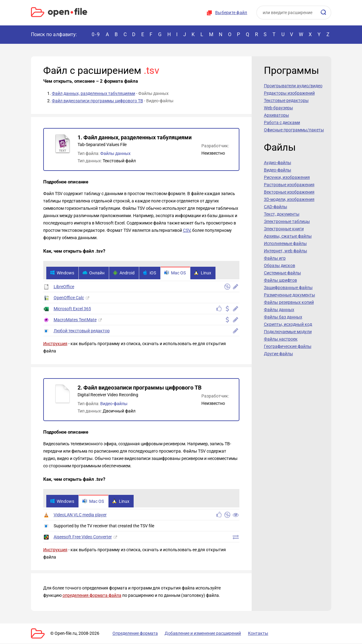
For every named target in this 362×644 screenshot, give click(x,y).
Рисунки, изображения (287, 177)
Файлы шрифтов (280, 280)
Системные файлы (282, 273)
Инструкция (55, 344)
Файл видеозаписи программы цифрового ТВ (97, 101)
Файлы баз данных (283, 317)
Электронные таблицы (287, 221)
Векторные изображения (289, 192)
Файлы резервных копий (289, 302)
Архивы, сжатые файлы (288, 236)
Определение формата (133, 634)
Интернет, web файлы (286, 251)
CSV (187, 230)
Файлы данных (115, 153)
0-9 (96, 34)
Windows (62, 273)
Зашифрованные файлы (288, 288)
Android (125, 273)
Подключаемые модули (288, 332)
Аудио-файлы (278, 163)
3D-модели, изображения (289, 199)
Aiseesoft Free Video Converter (83, 537)
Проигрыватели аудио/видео (293, 86)
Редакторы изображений (289, 93)
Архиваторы (276, 115)
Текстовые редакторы (286, 100)
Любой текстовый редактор (82, 331)
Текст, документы (282, 214)
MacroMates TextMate (75, 320)
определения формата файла (92, 596)
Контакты (253, 634)
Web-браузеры (278, 108)
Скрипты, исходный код (288, 324)
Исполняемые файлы (285, 243)
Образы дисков (280, 266)
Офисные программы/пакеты (294, 130)
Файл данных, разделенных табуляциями (93, 93)
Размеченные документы (290, 295)
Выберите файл (231, 13)
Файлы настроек (281, 339)
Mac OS (178, 273)
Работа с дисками (282, 122)
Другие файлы (278, 354)
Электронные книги (284, 229)
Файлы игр (275, 258)
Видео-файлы (114, 404)
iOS (152, 273)
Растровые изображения (289, 185)
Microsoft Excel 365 (72, 309)
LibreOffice (64, 287)
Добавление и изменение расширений (199, 634)
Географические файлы (288, 346)
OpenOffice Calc (69, 298)
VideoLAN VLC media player (80, 515)
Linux (206, 273)
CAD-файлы (276, 207)
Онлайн (94, 273)
